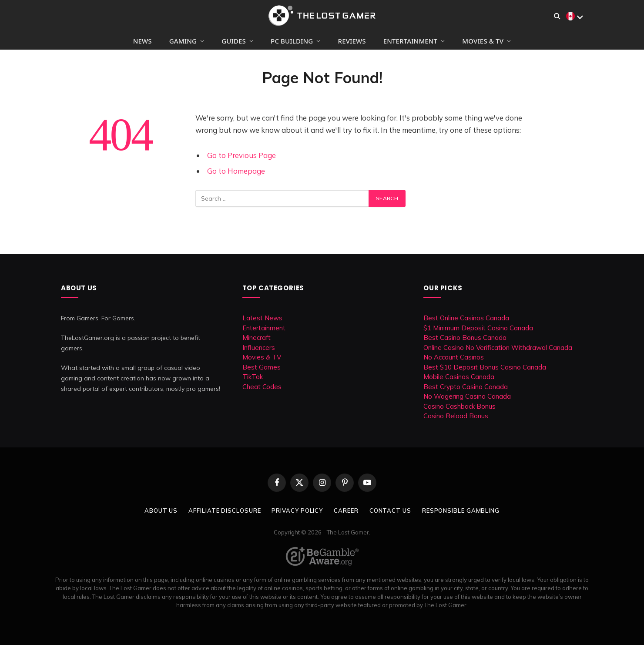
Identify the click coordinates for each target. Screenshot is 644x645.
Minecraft (257, 338)
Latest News (262, 318)
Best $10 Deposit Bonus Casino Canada (485, 367)
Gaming (183, 41)
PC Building (292, 41)
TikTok (253, 377)
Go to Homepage (236, 171)
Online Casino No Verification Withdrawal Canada (498, 348)
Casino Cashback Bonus (460, 406)
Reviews (352, 41)
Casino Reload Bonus (456, 416)
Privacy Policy (297, 511)
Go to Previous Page (241, 155)
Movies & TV (483, 41)
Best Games (262, 367)
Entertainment (411, 41)
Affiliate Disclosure (225, 511)
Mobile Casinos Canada (459, 377)
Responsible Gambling (461, 511)
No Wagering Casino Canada (467, 396)
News (143, 41)
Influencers (259, 348)
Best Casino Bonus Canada (465, 338)
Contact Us (390, 511)
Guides (234, 41)
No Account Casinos (454, 357)
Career (346, 511)
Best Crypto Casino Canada (466, 387)
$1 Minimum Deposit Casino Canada (478, 328)
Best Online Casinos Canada (466, 318)
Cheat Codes (262, 387)
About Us (161, 511)
